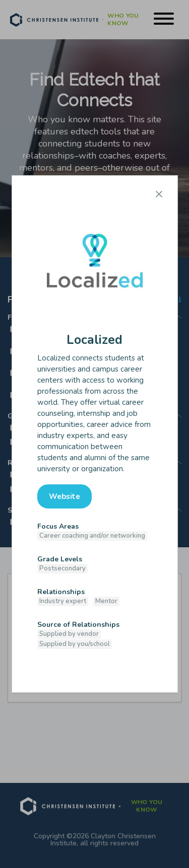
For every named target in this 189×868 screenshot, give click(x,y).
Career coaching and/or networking (92, 536)
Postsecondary (62, 568)
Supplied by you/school (75, 644)
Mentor (106, 601)
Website (65, 496)
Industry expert (63, 601)
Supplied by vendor (69, 634)
